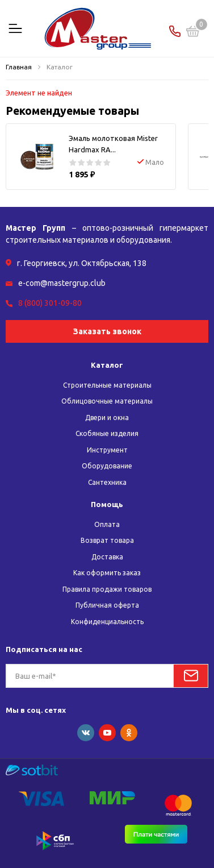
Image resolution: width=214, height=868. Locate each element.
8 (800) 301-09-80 (50, 303)
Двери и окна (107, 418)
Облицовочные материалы (107, 401)
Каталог (107, 365)
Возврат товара (107, 540)
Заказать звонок (107, 331)
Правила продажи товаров (107, 589)
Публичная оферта (107, 605)
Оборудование (107, 466)
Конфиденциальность (107, 622)
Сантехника (107, 482)
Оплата (107, 524)
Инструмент (107, 450)
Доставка (107, 557)
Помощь (107, 504)
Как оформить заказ (107, 573)
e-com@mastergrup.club (62, 283)
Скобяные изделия (107, 433)
